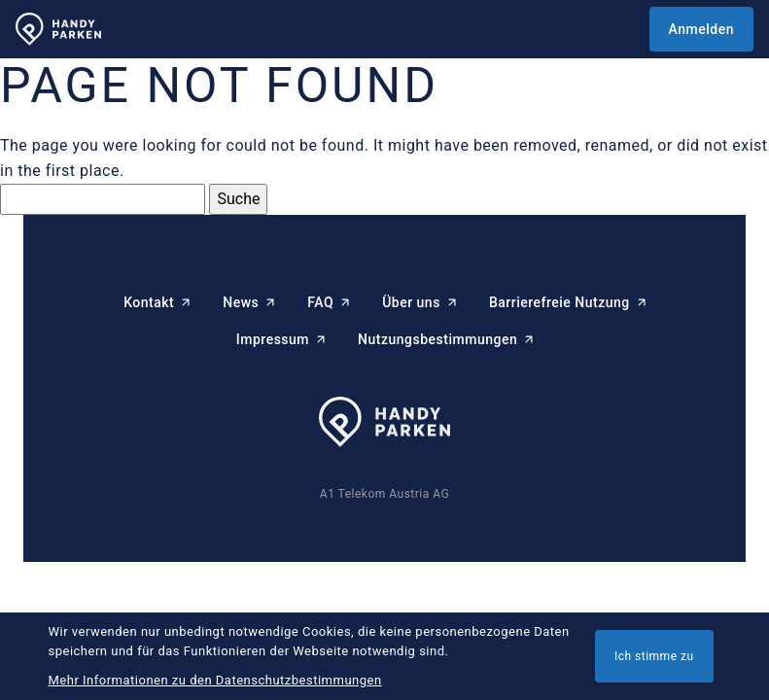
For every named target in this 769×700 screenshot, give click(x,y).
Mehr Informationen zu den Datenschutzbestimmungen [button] (215, 680)
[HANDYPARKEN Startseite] (58, 29)
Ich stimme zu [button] (654, 656)
